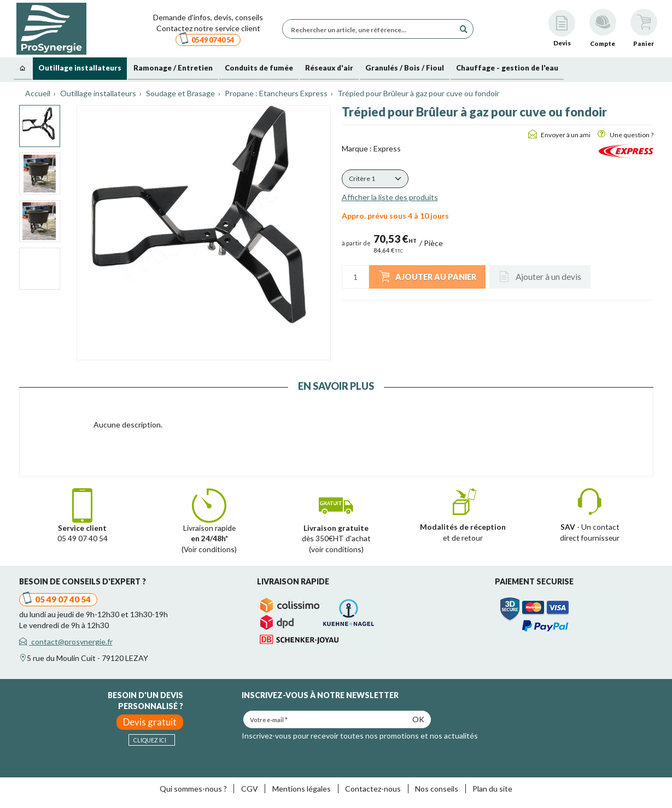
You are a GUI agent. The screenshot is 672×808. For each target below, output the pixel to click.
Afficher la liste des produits (390, 197)
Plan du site (492, 789)
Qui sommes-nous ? (193, 789)
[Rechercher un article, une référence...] (371, 29)
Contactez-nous (373, 789)
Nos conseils (437, 789)
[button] (375, 179)
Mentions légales (302, 789)
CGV (250, 789)
